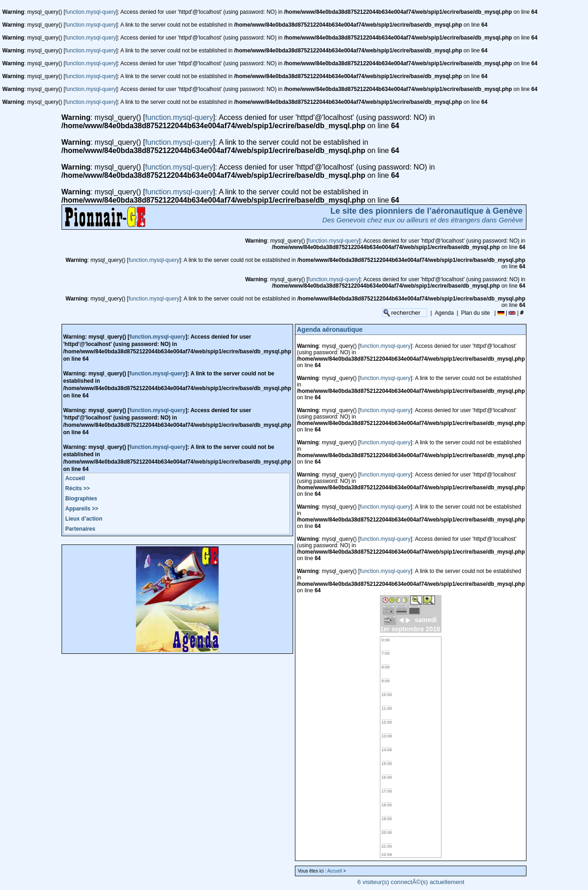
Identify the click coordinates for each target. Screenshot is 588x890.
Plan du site (476, 313)
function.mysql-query (91, 12)
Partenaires (80, 529)
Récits (77, 488)
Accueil (75, 478)
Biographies (81, 499)
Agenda (444, 313)
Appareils (82, 509)
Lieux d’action (84, 519)
